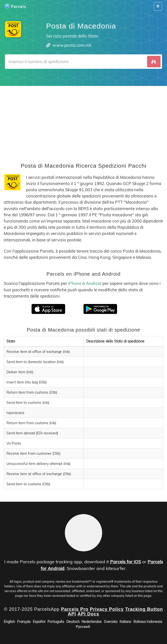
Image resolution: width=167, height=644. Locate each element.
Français (24, 622)
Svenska (111, 622)
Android (94, 283)
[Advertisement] (83, 121)
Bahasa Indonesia (148, 622)
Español (39, 622)
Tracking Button (144, 609)
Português (56, 622)
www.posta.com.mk (72, 45)
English (9, 622)
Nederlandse (92, 622)
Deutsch (73, 622)
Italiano (125, 622)
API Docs (88, 614)
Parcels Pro (75, 609)
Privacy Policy (107, 609)
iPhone (75, 283)
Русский (83, 627)
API (72, 614)
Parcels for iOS (125, 562)
